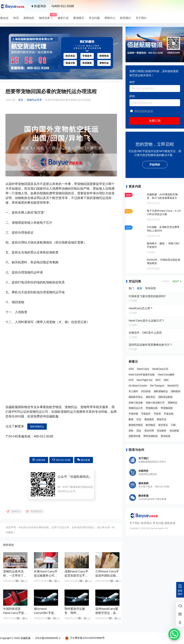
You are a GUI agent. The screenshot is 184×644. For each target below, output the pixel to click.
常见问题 (158, 523)
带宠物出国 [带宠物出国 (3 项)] (152, 408)
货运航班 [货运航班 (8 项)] (162, 431)
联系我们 (147, 523)
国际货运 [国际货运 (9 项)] (150, 397)
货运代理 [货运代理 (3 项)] (149, 431)
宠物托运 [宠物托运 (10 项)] (172, 403)
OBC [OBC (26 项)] (166, 380)
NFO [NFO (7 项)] (158, 380)
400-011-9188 (63, 6)
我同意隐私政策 (144, 111)
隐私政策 (170, 523)
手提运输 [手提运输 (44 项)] (169, 414)
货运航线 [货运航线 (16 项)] (174, 431)
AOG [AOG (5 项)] (131, 369)
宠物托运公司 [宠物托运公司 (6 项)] (136, 408)
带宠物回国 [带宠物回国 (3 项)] (167, 408)
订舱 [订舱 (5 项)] (173, 425)
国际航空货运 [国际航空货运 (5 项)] (136, 397)
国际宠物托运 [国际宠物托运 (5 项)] (161, 391)
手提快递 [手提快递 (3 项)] (133, 414)
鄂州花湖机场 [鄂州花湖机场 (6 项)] (150, 436)
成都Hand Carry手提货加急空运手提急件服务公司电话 (76, 575)
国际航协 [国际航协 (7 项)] (176, 391)
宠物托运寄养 (34, 100)
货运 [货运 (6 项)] (139, 431)
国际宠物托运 (37, 427)
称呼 (132, 82)
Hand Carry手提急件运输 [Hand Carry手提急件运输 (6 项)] (142, 375)
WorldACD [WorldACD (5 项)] (173, 386)
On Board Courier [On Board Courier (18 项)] (138, 386)
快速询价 (39, 6)
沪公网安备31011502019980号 (85, 638)
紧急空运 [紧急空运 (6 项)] (162, 419)
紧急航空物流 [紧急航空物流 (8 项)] (136, 425)
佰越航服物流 (80, 477)
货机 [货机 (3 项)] (131, 431)
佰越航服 (25, 638)
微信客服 (84, 460)
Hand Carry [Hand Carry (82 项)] (143, 369)
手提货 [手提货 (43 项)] (157, 414)
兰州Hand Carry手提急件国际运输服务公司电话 (107, 575)
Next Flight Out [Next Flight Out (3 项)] (144, 380)
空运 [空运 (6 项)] (139, 419)
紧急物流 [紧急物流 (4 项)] (149, 419)
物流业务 (47, 18)
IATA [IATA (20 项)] (131, 380)
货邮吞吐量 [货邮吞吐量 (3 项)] (134, 436)
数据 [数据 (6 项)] (131, 419)
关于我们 (135, 523)
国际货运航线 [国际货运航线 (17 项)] (165, 397)
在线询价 (39, 460)
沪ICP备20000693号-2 (48, 638)
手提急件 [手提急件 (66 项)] (146, 414)
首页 (21, 100)
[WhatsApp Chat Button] (174, 634)
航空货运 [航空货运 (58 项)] (163, 425)
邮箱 (132, 96)
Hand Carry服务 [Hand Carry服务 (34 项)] (166, 375)
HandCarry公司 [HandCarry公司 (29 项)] (160, 369)
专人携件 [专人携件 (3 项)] (133, 391)
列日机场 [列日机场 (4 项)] (146, 391)
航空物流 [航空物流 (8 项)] (150, 425)
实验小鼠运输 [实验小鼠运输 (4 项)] (136, 403)
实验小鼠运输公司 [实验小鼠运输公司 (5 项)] (155, 403)
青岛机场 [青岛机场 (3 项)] (165, 436)
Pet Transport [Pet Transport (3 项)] (157, 386)
